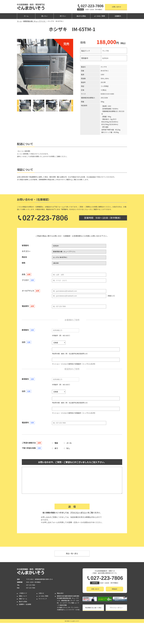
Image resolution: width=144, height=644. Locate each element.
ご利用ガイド (23, 593)
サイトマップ (43, 599)
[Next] (72, 106)
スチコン (65, 607)
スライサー (72, 610)
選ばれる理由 (81, 16)
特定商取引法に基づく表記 (93, 608)
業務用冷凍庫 (72, 596)
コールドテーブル (65, 603)
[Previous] (18, 106)
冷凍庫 (59, 610)
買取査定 (114, 589)
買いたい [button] (44, 16)
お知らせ (41, 593)
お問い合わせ (116, 7)
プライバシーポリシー (79, 513)
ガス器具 (60, 607)
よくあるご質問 (100, 16)
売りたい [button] (63, 16)
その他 (77, 610)
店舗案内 (118, 16)
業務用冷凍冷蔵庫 (62, 596)
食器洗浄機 (63, 605)
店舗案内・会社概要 (25, 604)
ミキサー (77, 607)
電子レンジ (65, 610)
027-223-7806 (90, 6)
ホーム (26, 16)
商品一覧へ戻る (72, 553)
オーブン (71, 607)
